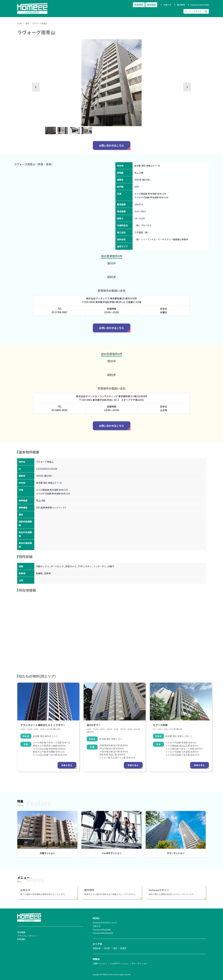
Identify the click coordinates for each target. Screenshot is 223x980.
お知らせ (167, 5)
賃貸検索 (151, 5)
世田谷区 (97, 948)
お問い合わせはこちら (111, 145)
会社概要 (21, 932)
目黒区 (123, 948)
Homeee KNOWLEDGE (103, 933)
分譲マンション (47, 853)
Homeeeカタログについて (105, 923)
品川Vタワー (94, 725)
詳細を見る (67, 765)
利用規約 (21, 939)
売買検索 (139, 5)
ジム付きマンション (111, 853)
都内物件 (181, 5)
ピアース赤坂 (160, 725)
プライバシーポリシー (27, 936)
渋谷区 (107, 948)
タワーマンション (176, 853)
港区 (115, 948)
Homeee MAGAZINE (200, 5)
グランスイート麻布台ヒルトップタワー (43, 725)
